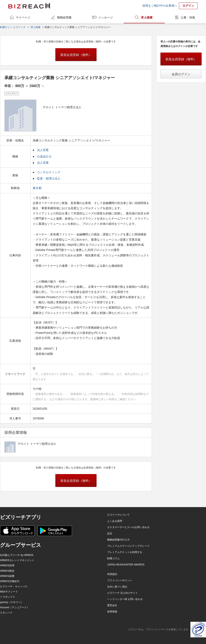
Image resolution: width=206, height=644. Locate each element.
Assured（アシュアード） (15, 607)
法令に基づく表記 (117, 587)
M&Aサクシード (9, 592)
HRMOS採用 (7, 565)
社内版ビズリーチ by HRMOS (17, 555)
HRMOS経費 (7, 576)
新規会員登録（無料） (76, 55)
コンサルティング (49, 172)
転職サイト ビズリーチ (13, 27)
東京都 (37, 188)
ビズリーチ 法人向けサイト (122, 593)
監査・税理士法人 (49, 178)
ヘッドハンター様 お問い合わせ (125, 599)
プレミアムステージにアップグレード (128, 546)
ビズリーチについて (118, 515)
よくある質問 (115, 521)
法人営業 (43, 150)
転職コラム (113, 558)
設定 (110, 533)
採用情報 (112, 612)
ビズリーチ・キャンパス (14, 586)
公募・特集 (188, 17)
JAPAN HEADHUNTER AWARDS (126, 565)
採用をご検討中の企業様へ (160, 6)
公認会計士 (44, 156)
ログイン (188, 6)
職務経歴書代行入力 (118, 540)
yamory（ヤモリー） (12, 602)
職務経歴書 (64, 17)
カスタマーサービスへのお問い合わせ (128, 527)
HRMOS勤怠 (7, 571)
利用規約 (112, 574)
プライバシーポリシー (120, 580)
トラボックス (7, 597)
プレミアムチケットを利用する (125, 552)
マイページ (23, 17)
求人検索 (147, 17)
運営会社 (112, 605)
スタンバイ (6, 613)
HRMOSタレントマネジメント (17, 560)
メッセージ (105, 17)
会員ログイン (181, 74)
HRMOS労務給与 (10, 581)
